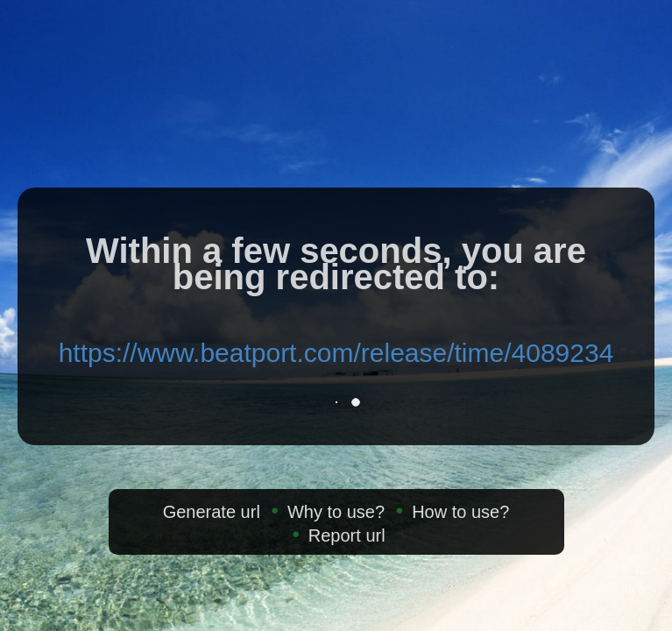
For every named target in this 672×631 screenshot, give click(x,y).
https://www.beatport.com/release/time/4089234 (336, 353)
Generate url (212, 512)
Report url (347, 535)
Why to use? (336, 512)
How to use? (460, 512)
